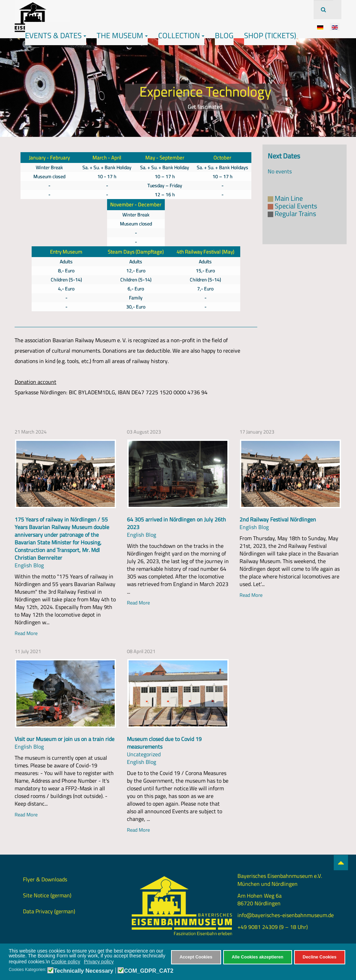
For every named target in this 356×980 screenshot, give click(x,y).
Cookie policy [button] (66, 962)
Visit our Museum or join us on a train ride (64, 739)
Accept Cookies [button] (196, 957)
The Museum (122, 35)
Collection (181, 35)
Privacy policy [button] (99, 962)
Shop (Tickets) (270, 35)
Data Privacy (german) (49, 911)
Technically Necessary (83, 971)
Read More (26, 633)
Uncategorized (144, 754)
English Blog (29, 565)
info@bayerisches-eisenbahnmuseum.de (286, 915)
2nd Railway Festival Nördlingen (278, 519)
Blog (224, 35)
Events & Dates (56, 35)
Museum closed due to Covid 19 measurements (164, 743)
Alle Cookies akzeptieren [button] (258, 957)
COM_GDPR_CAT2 (149, 971)
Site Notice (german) (47, 895)
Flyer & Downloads (45, 879)
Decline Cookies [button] (320, 957)
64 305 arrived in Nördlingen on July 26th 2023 (176, 523)
